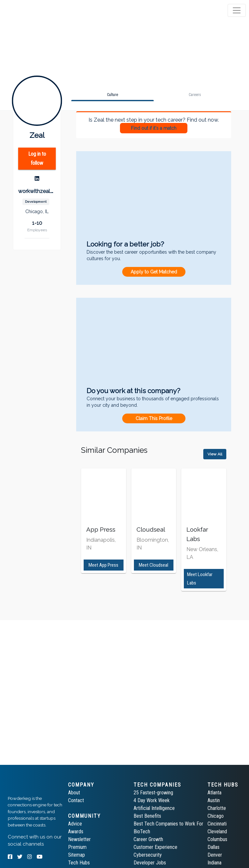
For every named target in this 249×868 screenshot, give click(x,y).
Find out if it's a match (154, 128)
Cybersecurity (148, 855)
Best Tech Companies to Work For (168, 824)
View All (215, 454)
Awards (76, 832)
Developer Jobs (150, 863)
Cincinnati (217, 824)
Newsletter (79, 839)
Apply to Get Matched (154, 272)
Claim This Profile (154, 418)
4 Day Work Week (152, 800)
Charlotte (217, 808)
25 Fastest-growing (153, 793)
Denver (215, 855)
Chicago (216, 816)
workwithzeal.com (37, 191)
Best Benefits (147, 816)
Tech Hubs (79, 863)
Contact (76, 800)
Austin (214, 800)
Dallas (213, 847)
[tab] (30, 10)
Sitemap (77, 855)
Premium (77, 847)
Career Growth (148, 839)
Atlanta (214, 793)
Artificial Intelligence (154, 808)
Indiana (214, 863)
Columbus (217, 839)
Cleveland (217, 832)
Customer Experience (155, 847)
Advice (75, 824)
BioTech (142, 832)
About (74, 793)
